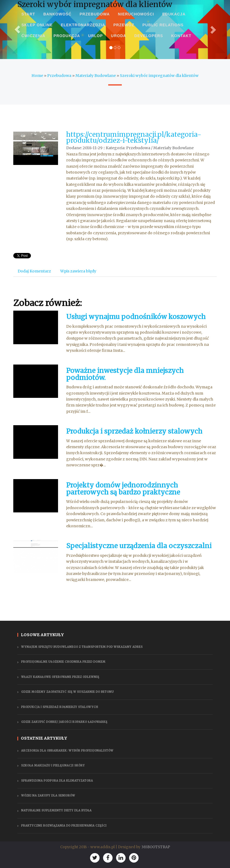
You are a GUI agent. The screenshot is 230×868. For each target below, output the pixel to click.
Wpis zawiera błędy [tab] (78, 271)
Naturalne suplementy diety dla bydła (56, 810)
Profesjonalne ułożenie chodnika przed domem (63, 662)
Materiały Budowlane (96, 76)
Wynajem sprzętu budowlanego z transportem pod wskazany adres (82, 647)
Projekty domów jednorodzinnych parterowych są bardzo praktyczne (123, 489)
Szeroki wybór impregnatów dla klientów (159, 76)
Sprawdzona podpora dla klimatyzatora (57, 781)
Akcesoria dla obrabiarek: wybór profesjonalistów (67, 751)
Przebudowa (59, 76)
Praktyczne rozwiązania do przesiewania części (64, 826)
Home (37, 76)
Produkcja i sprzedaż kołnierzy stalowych (134, 431)
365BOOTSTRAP (156, 847)
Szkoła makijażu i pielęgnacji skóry (53, 765)
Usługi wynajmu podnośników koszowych (136, 317)
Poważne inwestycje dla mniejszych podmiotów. (125, 374)
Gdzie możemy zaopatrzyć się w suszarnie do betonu (68, 692)
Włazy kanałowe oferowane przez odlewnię (60, 677)
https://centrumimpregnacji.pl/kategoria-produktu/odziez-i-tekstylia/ (134, 137)
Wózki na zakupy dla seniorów (48, 796)
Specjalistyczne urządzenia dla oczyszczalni (139, 546)
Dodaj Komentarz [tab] (34, 271)
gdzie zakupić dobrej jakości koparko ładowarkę (64, 722)
